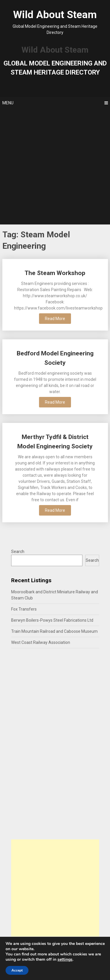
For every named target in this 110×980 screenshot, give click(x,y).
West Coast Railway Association (41, 642)
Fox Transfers (24, 609)
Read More (55, 319)
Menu (8, 103)
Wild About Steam (55, 15)
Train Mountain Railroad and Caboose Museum (54, 631)
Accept (17, 970)
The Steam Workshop (55, 273)
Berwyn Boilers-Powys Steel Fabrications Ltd (52, 620)
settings (65, 960)
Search (18, 552)
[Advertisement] (55, 167)
